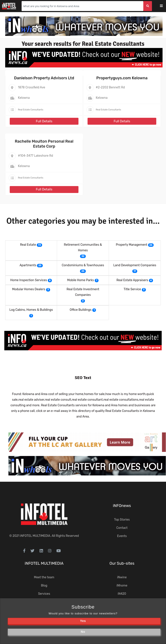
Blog (44, 586)
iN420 (122, 594)
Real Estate (28, 245)
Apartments (28, 265)
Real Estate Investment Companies (83, 292)
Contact (122, 528)
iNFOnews (122, 506)
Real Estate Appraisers (132, 280)
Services (44, 594)
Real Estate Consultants (31, 110)
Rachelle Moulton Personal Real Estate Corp (44, 144)
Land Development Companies (135, 265)
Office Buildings (81, 310)
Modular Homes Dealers (29, 289)
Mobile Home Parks (81, 280)
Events (122, 536)
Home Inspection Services (29, 280)
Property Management (132, 245)
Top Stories (122, 520)
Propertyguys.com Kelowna (122, 78)
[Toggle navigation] (164, 6)
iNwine (122, 577)
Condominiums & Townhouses (83, 265)
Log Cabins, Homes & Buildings (31, 310)
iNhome (122, 586)
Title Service (132, 289)
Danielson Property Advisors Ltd (44, 78)
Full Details (44, 121)
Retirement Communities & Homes (83, 248)
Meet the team (44, 577)
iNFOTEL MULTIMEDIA (35, 536)
